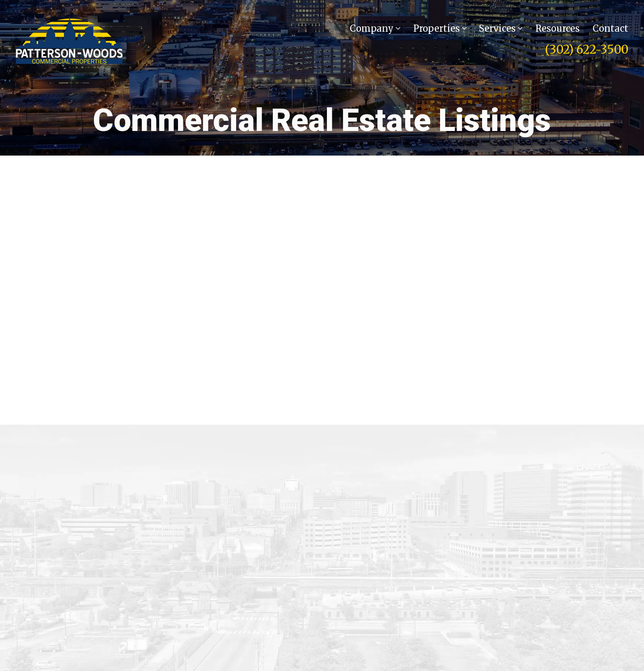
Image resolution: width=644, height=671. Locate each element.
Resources (557, 28)
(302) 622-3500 (587, 49)
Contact (610, 28)
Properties (440, 28)
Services (501, 28)
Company (375, 28)
